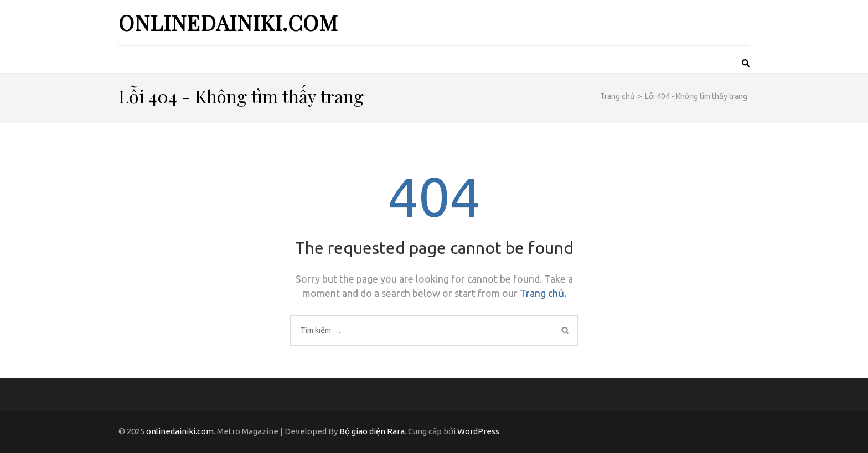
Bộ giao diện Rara (372, 431)
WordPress (478, 431)
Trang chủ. (543, 293)
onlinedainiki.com (228, 22)
